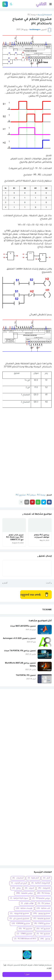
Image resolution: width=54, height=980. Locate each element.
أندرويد (29, 888)
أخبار (46, 878)
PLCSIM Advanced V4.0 (25, 939)
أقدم (6, 583)
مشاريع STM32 (25, 934)
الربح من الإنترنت (19, 883)
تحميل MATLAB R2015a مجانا (23, 626)
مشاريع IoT (43, 929)
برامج (16, 888)
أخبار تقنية (33, 878)
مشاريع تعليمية (42, 919)
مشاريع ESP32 (42, 924)
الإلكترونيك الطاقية (41, 883)
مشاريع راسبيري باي (19, 919)
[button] (51, 4)
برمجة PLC (32, 15)
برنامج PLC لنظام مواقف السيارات (42, 536)
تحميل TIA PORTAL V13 (26, 676)
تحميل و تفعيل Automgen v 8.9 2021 (19, 639)
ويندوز (45, 939)
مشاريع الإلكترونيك (20, 914)
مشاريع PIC (25, 929)
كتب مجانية (43, 909)
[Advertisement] (27, 777)
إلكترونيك (44, 888)
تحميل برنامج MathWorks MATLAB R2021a (20, 665)
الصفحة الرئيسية (45, 15)
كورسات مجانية (24, 909)
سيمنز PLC (31, 495)
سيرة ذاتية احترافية (19, 898)
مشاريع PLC (21, 495)
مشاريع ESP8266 (21, 924)
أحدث (48, 583)
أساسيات (18, 878)
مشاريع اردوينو (42, 914)
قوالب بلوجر (27, 903)
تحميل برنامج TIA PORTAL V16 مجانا (20, 651)
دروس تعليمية (24, 893)
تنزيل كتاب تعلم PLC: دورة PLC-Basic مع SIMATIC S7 (15, 538)
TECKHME (47, 610)
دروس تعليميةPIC (41, 898)
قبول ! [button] (27, 974)
